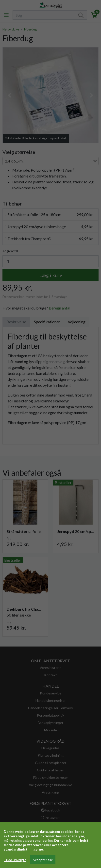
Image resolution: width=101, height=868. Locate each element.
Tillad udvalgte (15, 860)
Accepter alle (43, 860)
